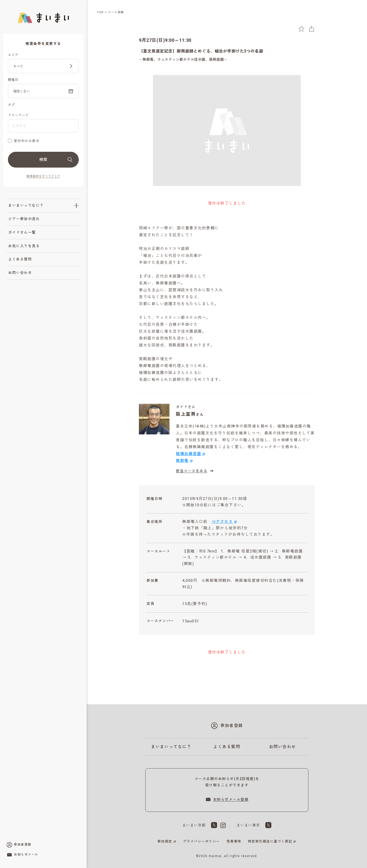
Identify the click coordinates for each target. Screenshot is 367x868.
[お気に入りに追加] (301, 29)
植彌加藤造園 (188, 454)
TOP (100, 12)
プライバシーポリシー (201, 841)
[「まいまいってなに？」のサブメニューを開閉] (76, 206)
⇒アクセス (222, 522)
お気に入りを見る (24, 246)
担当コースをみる (195, 471)
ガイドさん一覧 (22, 232)
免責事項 (234, 841)
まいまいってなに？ (26, 205)
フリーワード (18, 115)
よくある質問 (20, 259)
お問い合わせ (20, 273)
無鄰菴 (182, 461)
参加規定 (165, 841)
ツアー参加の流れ (24, 219)
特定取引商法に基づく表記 (270, 841)
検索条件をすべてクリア (43, 176)
